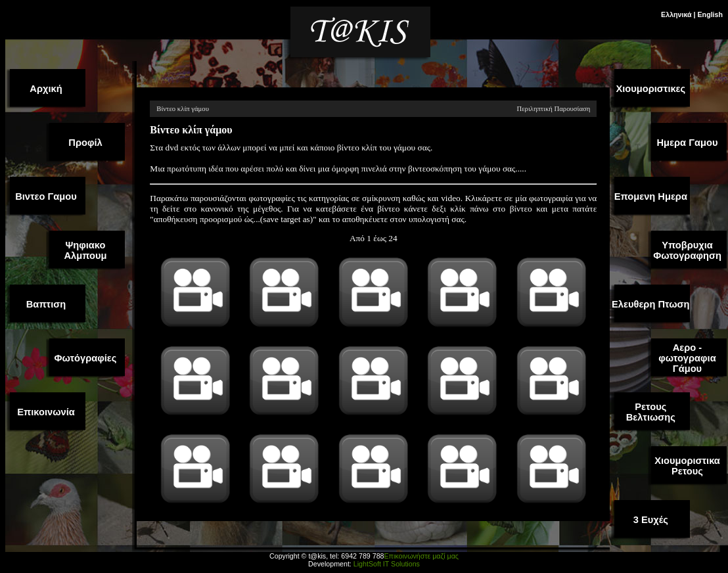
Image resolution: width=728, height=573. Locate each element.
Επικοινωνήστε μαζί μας (421, 556)
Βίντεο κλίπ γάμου (183, 109)
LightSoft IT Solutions (387, 564)
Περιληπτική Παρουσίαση (553, 109)
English (710, 14)
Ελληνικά (676, 14)
